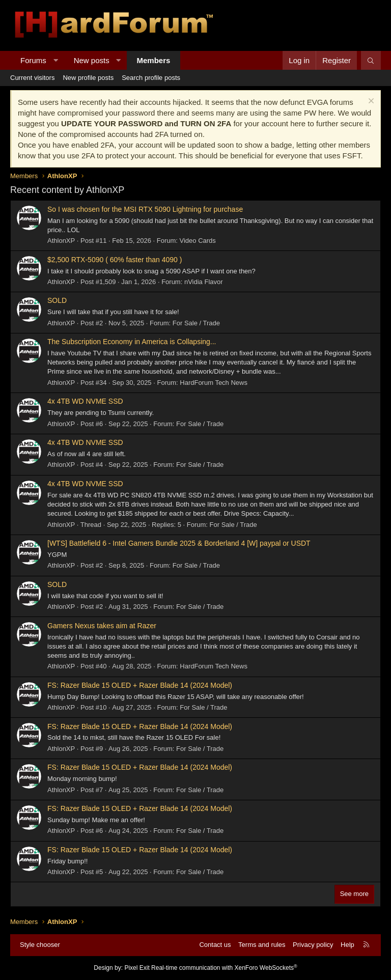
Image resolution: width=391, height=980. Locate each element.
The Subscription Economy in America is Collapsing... (132, 342)
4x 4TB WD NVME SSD (85, 401)
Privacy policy (313, 945)
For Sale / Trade (196, 323)
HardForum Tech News (214, 383)
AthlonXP (61, 241)
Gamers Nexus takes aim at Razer (102, 626)
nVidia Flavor (204, 282)
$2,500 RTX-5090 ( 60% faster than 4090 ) (115, 260)
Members (154, 60)
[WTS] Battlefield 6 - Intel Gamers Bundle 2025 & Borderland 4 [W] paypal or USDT (179, 543)
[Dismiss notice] (370, 102)
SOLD (57, 300)
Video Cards (198, 241)
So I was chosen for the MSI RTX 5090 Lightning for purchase (145, 209)
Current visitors (32, 78)
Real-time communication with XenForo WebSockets (224, 968)
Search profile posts (151, 78)
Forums (33, 60)
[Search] (371, 60)
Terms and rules (262, 945)
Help (347, 945)
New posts (92, 60)
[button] (55, 60)
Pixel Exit (137, 968)
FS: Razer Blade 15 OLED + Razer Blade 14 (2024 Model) (140, 685)
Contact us (215, 945)
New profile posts (88, 78)
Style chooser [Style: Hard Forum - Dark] (40, 945)
